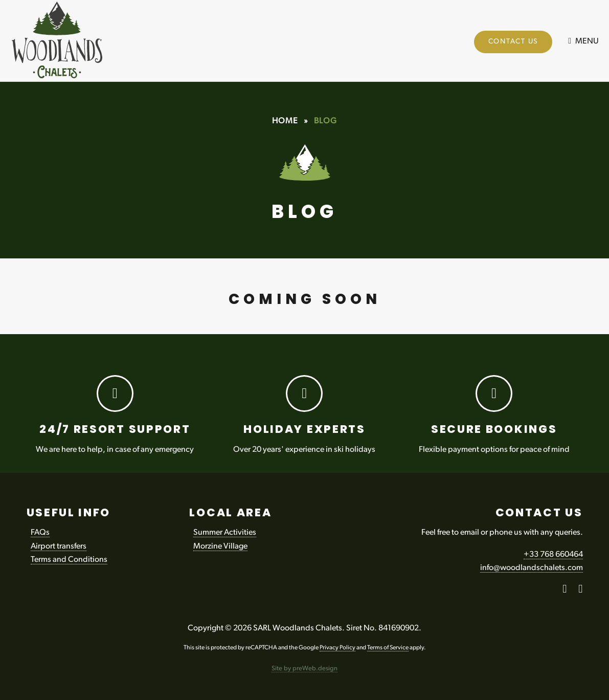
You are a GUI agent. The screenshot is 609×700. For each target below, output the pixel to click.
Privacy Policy (337, 648)
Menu (587, 41)
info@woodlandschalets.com (532, 568)
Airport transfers (59, 546)
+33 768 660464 (553, 555)
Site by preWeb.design (304, 669)
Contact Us (513, 42)
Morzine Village (220, 546)
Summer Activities (225, 533)
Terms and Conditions (69, 560)
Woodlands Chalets (65, 42)
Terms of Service (388, 648)
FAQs (40, 533)
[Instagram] (580, 590)
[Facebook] (565, 590)
